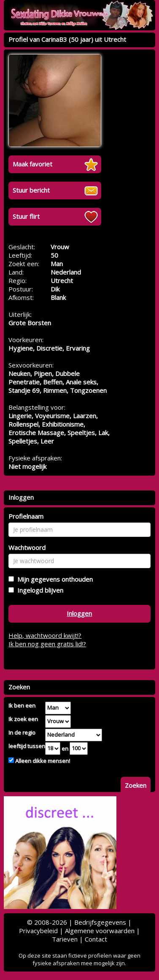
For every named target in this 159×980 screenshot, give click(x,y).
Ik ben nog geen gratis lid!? (47, 644)
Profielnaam (26, 516)
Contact (96, 939)
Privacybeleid (38, 931)
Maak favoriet (32, 164)
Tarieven (65, 939)
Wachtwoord (27, 547)
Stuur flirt (26, 216)
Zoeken (136, 785)
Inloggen (79, 613)
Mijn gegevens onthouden (53, 579)
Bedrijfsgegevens (100, 922)
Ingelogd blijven (39, 590)
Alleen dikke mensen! (42, 761)
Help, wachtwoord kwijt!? (45, 635)
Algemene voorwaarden (100, 931)
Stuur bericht (31, 190)
